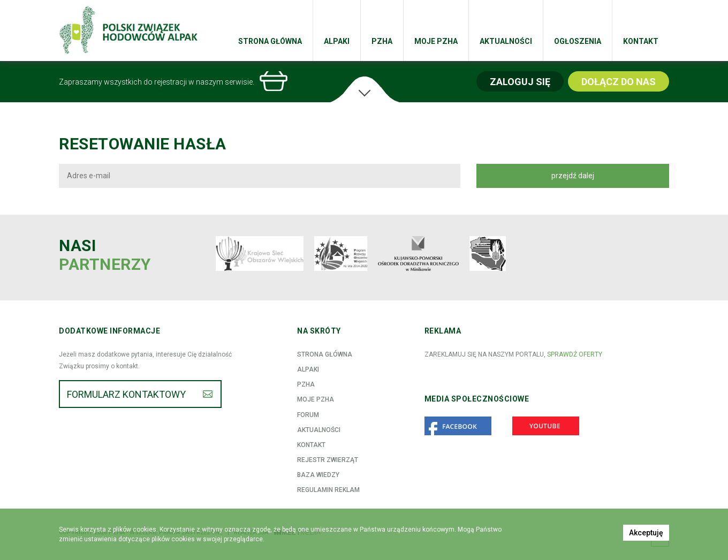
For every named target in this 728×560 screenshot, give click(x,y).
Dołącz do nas (619, 82)
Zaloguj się (520, 82)
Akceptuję (646, 533)
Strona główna (270, 41)
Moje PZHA (436, 41)
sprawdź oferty (575, 354)
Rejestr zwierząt (328, 460)
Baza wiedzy (318, 475)
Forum (308, 415)
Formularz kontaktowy (126, 394)
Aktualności (506, 41)
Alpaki (337, 41)
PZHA (382, 41)
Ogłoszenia (578, 41)
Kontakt (641, 41)
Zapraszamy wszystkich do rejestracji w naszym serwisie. (157, 82)
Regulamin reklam (328, 490)
